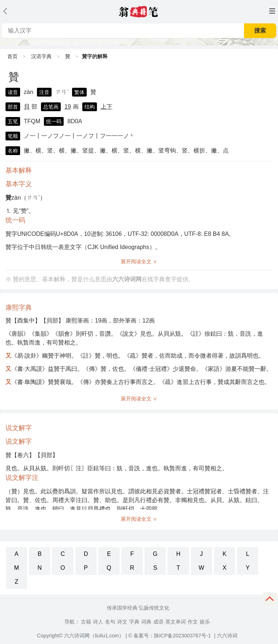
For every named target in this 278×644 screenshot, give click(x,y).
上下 (106, 107)
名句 (110, 622)
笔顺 (13, 136)
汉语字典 (41, 56)
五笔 (13, 121)
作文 (193, 622)
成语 (158, 622)
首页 (12, 56)
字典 (134, 622)
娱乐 (205, 622)
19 (68, 107)
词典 (146, 622)
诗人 (98, 622)
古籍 (86, 622)
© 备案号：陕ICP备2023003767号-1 (170, 636)
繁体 (79, 92)
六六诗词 (227, 636)
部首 (13, 107)
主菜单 (272, 11)
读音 (13, 92)
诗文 (122, 622)
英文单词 (176, 622)
